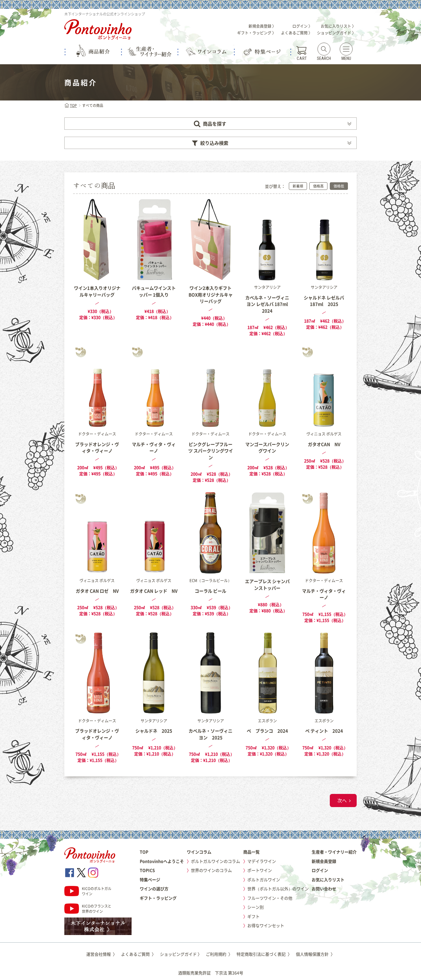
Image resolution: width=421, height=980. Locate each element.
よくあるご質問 (138, 954)
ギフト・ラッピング (158, 898)
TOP (71, 105)
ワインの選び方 (154, 889)
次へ (342, 800)
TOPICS (147, 870)
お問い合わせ (324, 889)
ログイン (320, 870)
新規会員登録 (324, 861)
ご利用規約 (219, 954)
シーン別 (256, 907)
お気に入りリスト (328, 880)
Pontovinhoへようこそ (162, 861)
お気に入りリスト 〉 (338, 26)
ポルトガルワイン (264, 880)
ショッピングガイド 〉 (336, 33)
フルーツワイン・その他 (270, 898)
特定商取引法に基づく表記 (264, 954)
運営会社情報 (102, 954)
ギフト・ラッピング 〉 (257, 33)
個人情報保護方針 (315, 954)
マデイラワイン (262, 861)
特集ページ (150, 880)
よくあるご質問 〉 (297, 33)
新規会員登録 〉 (262, 26)
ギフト (253, 916)
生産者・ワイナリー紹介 (334, 852)
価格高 (318, 186)
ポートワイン (260, 870)
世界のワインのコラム (211, 870)
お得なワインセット (266, 925)
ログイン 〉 (302, 26)
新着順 (298, 186)
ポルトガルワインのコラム (215, 861)
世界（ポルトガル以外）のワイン (278, 889)
